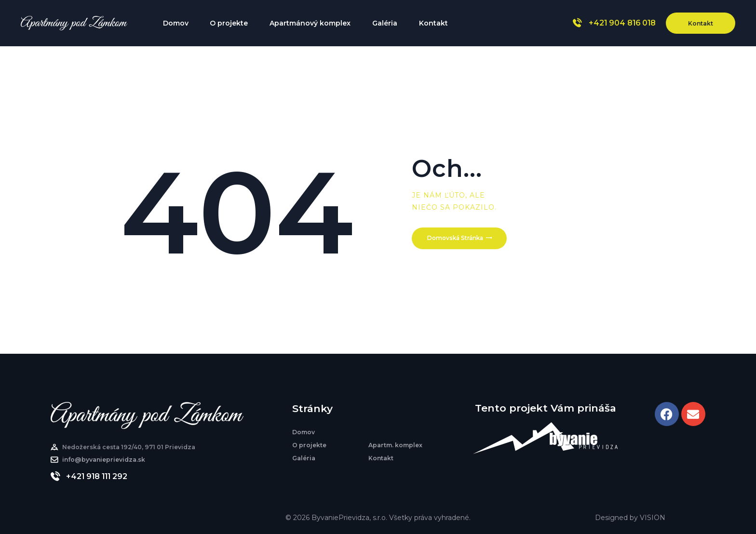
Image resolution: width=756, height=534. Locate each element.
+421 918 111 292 (97, 476)
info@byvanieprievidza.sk (104, 460)
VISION (653, 518)
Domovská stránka (459, 240)
